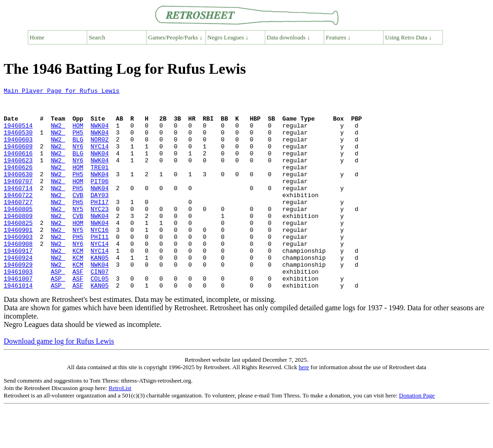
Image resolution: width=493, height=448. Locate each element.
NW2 (58, 134)
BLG (78, 150)
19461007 (18, 317)
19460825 (18, 250)
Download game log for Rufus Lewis (59, 381)
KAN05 (99, 292)
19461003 (18, 309)
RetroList (120, 428)
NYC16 (99, 259)
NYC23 (99, 234)
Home (37, 37)
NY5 (78, 234)
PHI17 (99, 225)
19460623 (18, 175)
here (304, 407)
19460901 (18, 259)
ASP (58, 309)
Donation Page (417, 436)
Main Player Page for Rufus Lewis (62, 92)
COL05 (99, 317)
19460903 (18, 267)
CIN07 (99, 309)
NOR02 (99, 150)
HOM (78, 134)
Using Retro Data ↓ (408, 37)
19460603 (18, 150)
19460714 (18, 209)
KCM (78, 284)
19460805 (18, 234)
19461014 (18, 326)
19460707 (18, 200)
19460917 (18, 284)
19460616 (18, 167)
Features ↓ (339, 37)
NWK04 (99, 134)
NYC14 (99, 159)
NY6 (78, 159)
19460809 (18, 242)
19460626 (18, 184)
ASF (78, 309)
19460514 (18, 134)
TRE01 (99, 184)
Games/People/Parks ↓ (175, 37)
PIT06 (99, 200)
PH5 (78, 142)
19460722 (18, 217)
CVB (78, 217)
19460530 (18, 142)
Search (97, 37)
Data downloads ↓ (288, 37)
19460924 (18, 292)
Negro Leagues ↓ (228, 37)
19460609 (18, 159)
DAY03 (99, 217)
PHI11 (99, 267)
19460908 (18, 275)
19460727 (18, 225)
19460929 (18, 301)
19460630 (18, 192)
